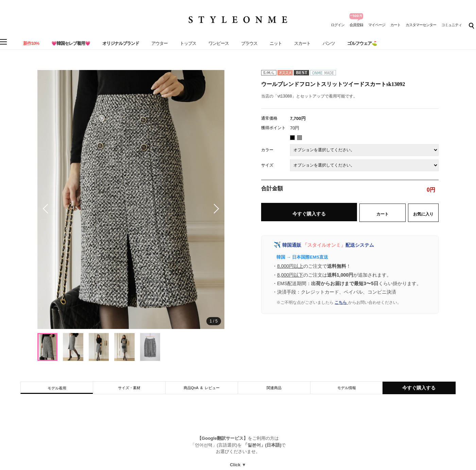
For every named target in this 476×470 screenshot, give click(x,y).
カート (395, 25)
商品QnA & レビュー (202, 388)
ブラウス (249, 43)
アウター (159, 43)
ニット (276, 43)
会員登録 (356, 25)
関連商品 (274, 388)
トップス (188, 43)
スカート (302, 43)
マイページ (377, 25)
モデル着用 (57, 388)
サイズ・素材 (129, 388)
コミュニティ (452, 25)
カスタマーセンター (421, 25)
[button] (214, 209)
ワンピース (219, 43)
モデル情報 (347, 388)
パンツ (329, 43)
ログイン (338, 25)
